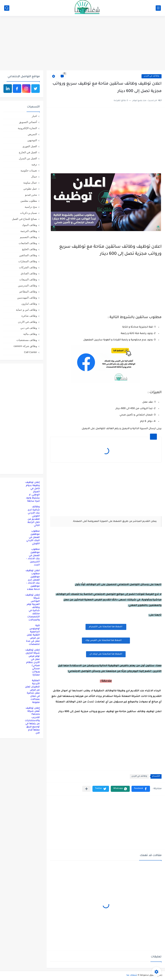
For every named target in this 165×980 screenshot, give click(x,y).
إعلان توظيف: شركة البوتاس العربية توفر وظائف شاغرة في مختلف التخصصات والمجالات (32, 608)
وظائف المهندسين (27, 298)
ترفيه (34, 164)
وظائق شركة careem (25, 346)
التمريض (32, 134)
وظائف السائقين (28, 255)
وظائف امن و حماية (26, 310)
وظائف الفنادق (29, 273)
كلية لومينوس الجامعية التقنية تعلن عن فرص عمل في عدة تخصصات (33, 635)
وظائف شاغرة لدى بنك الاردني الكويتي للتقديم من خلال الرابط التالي (34, 516)
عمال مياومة (30, 183)
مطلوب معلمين (29, 201)
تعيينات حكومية (29, 170)
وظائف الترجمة (29, 231)
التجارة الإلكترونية (27, 128)
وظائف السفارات (28, 261)
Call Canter (30, 352)
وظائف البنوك (29, 225)
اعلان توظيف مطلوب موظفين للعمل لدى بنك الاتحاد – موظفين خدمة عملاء (33, 580)
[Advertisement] (82, 44)
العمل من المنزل (28, 158)
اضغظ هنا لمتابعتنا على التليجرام (106, 627)
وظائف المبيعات (28, 279)
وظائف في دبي (29, 328)
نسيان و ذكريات (29, 213)
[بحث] (7, 8)
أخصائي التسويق (28, 122)
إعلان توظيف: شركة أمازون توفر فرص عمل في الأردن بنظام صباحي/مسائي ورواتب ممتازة (32, 663)
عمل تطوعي (30, 189)
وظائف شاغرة (29, 316)
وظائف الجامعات (28, 243)
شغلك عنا (132, 975)
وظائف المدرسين (27, 285)
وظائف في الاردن (152, 76)
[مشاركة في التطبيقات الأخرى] (86, 789)
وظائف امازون (29, 304)
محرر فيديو (31, 195)
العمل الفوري (30, 146)
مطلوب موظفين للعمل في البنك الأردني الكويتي (33, 537)
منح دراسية (31, 207)
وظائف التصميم (28, 237)
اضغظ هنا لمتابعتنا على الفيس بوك (106, 640)
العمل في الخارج (28, 152)
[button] (141, 789)
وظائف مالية (30, 334)
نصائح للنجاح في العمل (24, 219)
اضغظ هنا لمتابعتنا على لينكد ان (106, 654)
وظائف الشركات (28, 267)
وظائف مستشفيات (27, 340)
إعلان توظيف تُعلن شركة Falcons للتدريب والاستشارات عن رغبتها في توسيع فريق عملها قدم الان (32, 721)
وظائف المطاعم (28, 292)
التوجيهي (32, 140)
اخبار (34, 116)
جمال (34, 177)
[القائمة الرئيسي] (158, 8)
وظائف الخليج (29, 249)
